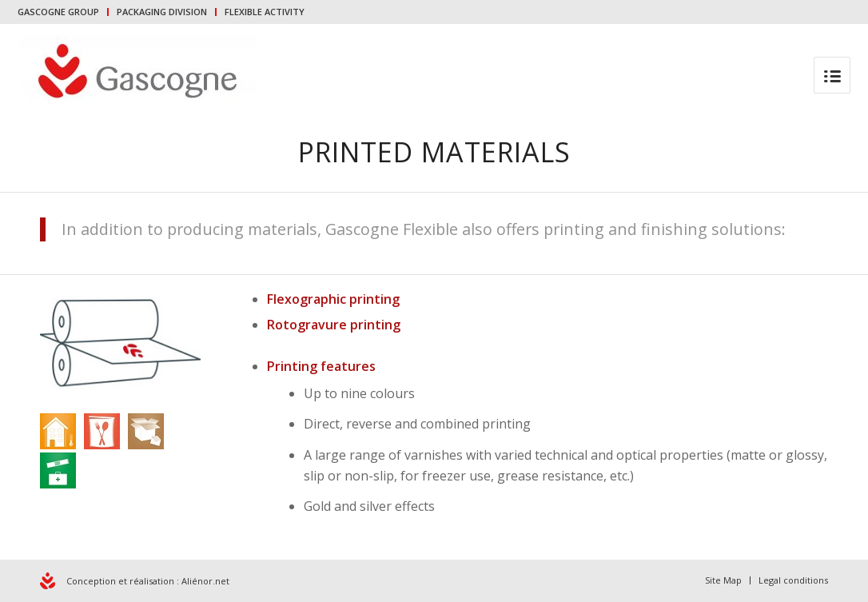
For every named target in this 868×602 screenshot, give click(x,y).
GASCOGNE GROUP (58, 12)
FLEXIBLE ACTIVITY (265, 12)
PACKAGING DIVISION (162, 12)
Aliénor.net (205, 581)
